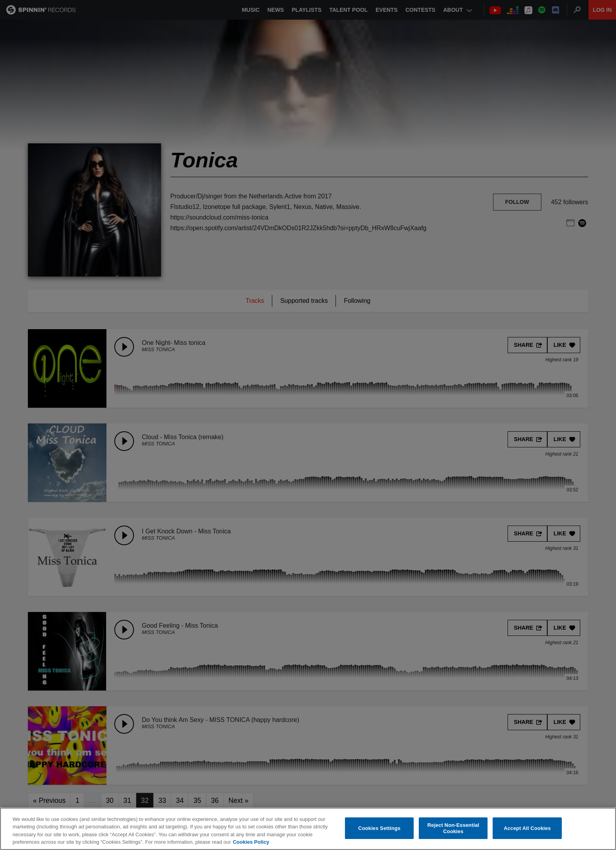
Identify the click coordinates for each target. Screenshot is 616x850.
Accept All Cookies (527, 828)
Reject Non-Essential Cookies (453, 828)
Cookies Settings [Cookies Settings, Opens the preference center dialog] (379, 828)
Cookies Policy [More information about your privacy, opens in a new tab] (251, 842)
